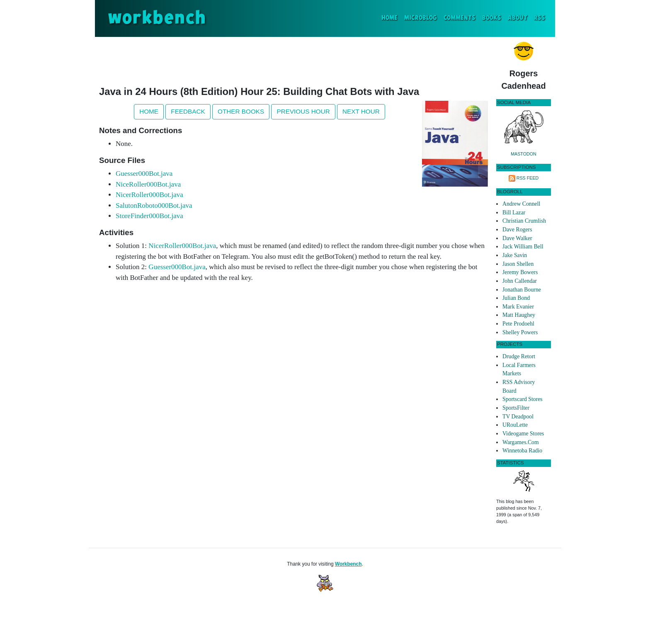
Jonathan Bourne (522, 290)
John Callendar (520, 281)
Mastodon (524, 154)
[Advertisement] (293, 60)
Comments (460, 18)
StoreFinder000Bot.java (149, 216)
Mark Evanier (518, 307)
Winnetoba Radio (522, 451)
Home (391, 17)
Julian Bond (516, 298)
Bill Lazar (514, 213)
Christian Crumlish (524, 221)
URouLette (515, 425)
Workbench (348, 564)
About (518, 18)
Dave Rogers (517, 230)
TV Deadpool (518, 417)
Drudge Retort (519, 356)
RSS (540, 18)
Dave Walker (517, 238)
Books (492, 18)
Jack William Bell (523, 247)
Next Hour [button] (361, 111)
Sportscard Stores (523, 399)
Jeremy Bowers (520, 272)
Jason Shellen (518, 264)
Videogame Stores (523, 434)
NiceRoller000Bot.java (148, 184)
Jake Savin (515, 255)
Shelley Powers (520, 332)
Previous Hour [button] (303, 111)
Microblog (421, 18)
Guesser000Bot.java (144, 174)
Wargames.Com (521, 442)
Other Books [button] (241, 111)
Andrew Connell (521, 204)
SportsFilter (516, 408)
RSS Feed (528, 178)
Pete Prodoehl (518, 324)
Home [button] (149, 111)
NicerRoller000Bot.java (149, 195)
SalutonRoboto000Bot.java (154, 205)
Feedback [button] (188, 111)
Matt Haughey (519, 315)
